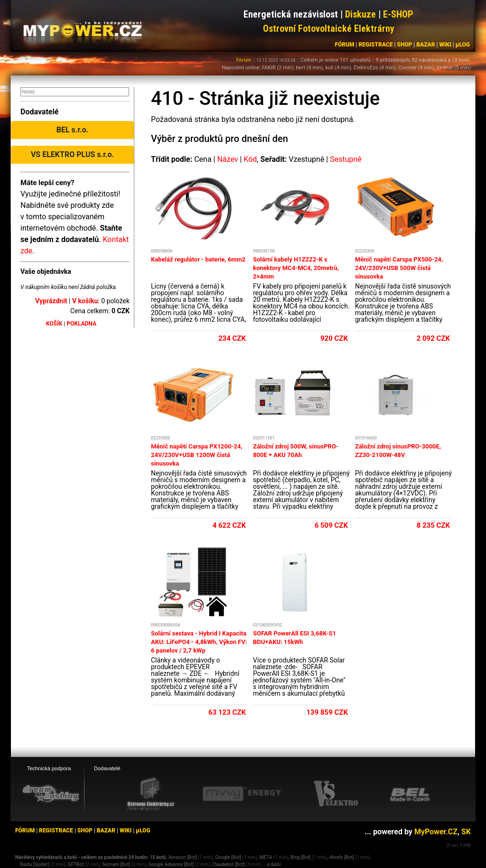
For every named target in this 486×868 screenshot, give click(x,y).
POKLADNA (81, 324)
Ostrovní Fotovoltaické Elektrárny (329, 28)
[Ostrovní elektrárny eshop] (151, 794)
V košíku (85, 301)
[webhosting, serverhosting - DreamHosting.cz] (51, 793)
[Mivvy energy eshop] (242, 793)
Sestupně (346, 159)
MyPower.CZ (436, 832)
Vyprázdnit (51, 301)
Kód (250, 159)
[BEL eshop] (410, 794)
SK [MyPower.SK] (466, 832)
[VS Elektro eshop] (336, 794)
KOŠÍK (54, 324)
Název (227, 159)
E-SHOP (398, 14)
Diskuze (360, 14)
